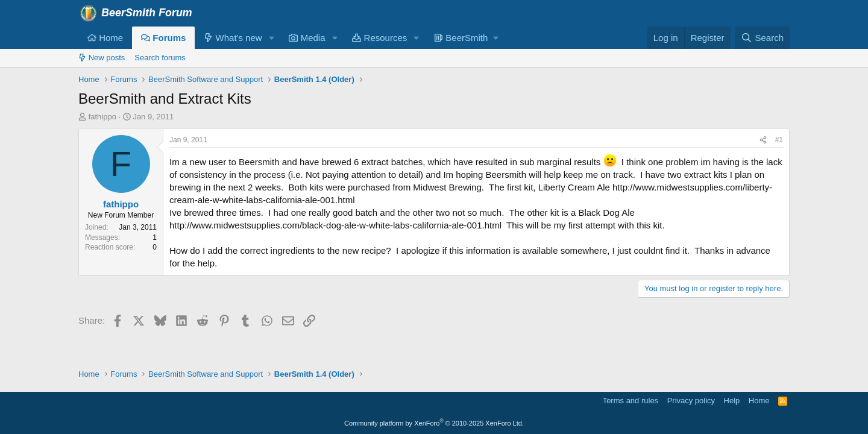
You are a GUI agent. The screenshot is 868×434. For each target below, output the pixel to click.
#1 (779, 140)
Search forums (160, 58)
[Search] (762, 38)
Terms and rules (631, 401)
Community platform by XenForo (434, 423)
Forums (163, 38)
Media (307, 38)
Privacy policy (691, 401)
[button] (271, 38)
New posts (102, 58)
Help (732, 401)
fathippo (102, 117)
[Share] (763, 140)
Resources (379, 38)
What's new (233, 38)
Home (105, 38)
